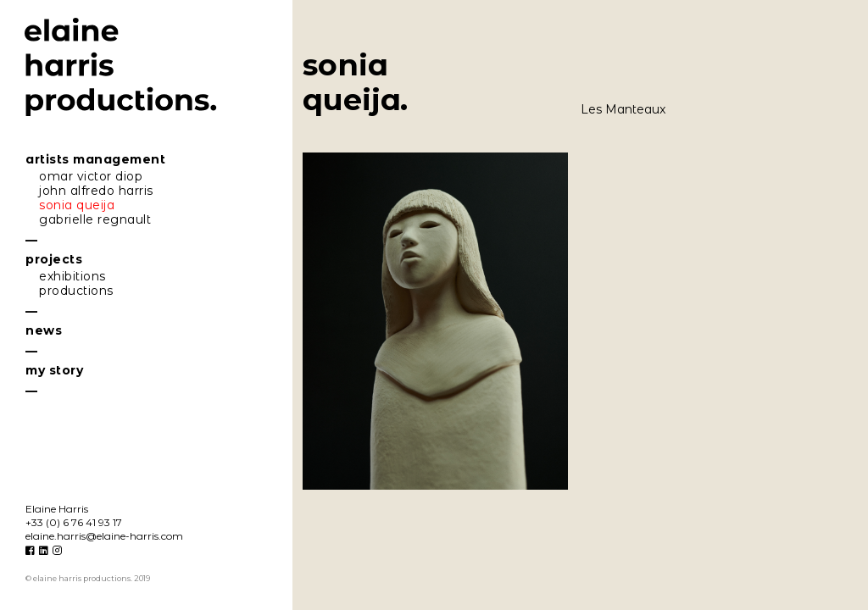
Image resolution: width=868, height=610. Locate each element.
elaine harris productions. (121, 67)
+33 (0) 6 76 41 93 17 (74, 522)
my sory (54, 370)
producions (76, 291)
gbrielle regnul (95, 219)
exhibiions (72, 276)
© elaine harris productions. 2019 (88, 578)
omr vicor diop (91, 176)
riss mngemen (95, 159)
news (44, 330)
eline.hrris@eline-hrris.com (104, 536)
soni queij (77, 205)
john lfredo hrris (96, 191)
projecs (54, 259)
